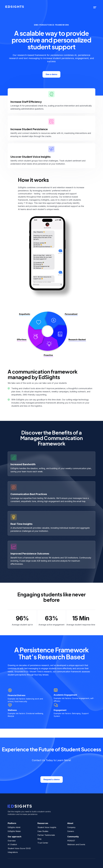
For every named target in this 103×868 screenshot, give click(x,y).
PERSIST (71, 841)
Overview (12, 841)
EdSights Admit (14, 827)
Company (71, 827)
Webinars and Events (76, 844)
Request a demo (52, 779)
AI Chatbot (12, 844)
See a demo (51, 74)
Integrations (13, 852)
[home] (15, 7)
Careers (71, 831)
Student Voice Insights (47, 827)
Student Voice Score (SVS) (19, 848)
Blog (39, 839)
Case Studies (43, 831)
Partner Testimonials (46, 835)
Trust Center (43, 843)
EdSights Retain (14, 831)
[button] (95, 7)
